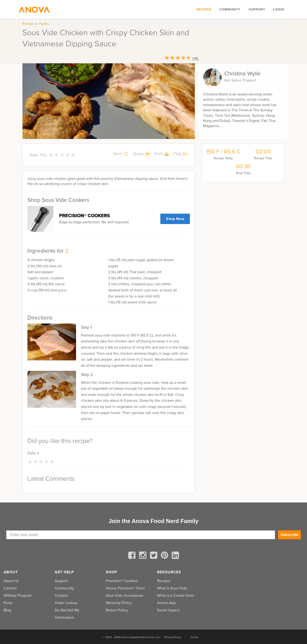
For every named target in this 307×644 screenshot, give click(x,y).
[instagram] (144, 556)
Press (8, 603)
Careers (10, 588)
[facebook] (133, 556)
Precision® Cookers (122, 581)
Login (279, 9)
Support (257, 9)
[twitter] (154, 556)
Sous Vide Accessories (125, 595)
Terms (194, 637)
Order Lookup (66, 603)
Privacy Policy (173, 637)
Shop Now (175, 219)
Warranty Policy (119, 603)
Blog (7, 610)
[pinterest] (165, 556)
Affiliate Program (18, 595)
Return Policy (117, 610)
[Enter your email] (141, 535)
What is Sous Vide (172, 588)
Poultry (44, 24)
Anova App (166, 603)
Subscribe (289, 535)
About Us (11, 581)
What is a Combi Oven (176, 595)
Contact (61, 595)
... (222, 126)
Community (230, 9)
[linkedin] (175, 556)
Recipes (204, 9)
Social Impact (168, 610)
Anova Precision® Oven (125, 588)
